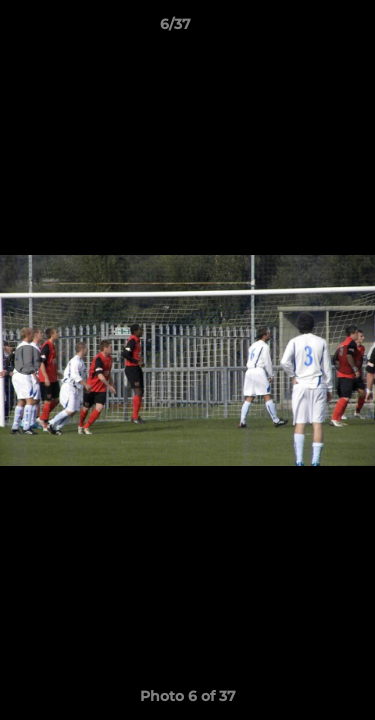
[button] (303, 29)
